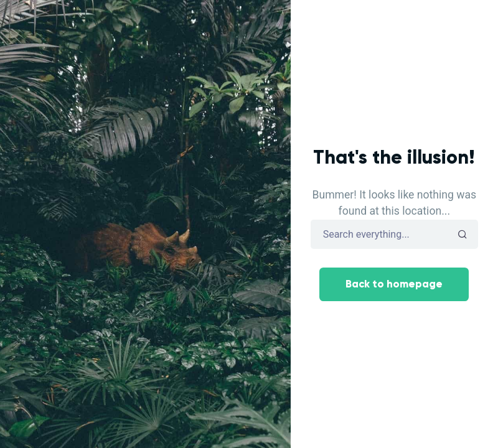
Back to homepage (394, 284)
